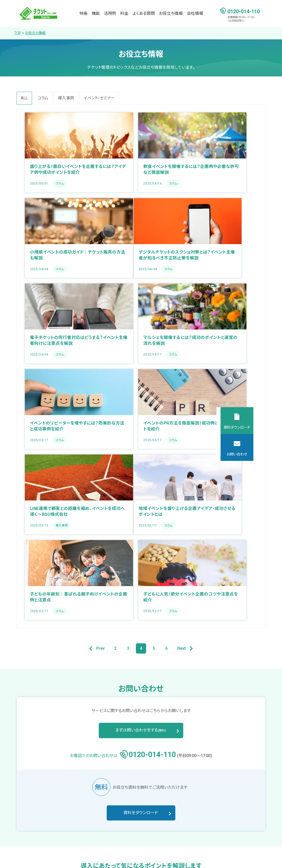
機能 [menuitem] (96, 13)
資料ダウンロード (265, 427)
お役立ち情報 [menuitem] (171, 13)
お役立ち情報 (35, 33)
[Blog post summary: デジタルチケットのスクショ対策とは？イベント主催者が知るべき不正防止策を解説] (61, 238)
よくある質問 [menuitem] (144, 13)
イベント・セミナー (99, 98)
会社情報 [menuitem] (195, 13)
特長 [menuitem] (83, 13)
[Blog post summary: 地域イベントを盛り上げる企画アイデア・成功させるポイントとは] (61, 409)
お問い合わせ (265, 454)
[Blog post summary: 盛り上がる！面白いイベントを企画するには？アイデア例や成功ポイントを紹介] (61, 152)
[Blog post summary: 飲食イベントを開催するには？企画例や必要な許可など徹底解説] (141, 152)
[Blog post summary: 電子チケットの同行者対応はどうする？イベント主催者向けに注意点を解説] (141, 238)
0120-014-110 (244, 11)
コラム (43, 98)
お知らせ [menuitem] (238, 813)
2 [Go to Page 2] (115, 477)
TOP (18, 33)
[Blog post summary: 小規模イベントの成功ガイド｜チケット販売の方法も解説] (221, 152)
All (24, 98)
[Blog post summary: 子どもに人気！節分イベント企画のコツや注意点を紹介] (221, 409)
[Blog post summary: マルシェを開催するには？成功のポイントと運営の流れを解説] (221, 238)
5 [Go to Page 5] (154, 477)
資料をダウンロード (141, 642)
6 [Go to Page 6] (166, 477)
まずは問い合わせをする (141, 559)
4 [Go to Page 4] (141, 477)
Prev (97, 478)
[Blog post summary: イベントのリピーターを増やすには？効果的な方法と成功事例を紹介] (61, 323)
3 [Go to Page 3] (128, 477)
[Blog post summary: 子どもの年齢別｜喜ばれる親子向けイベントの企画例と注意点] (141, 409)
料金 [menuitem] (124, 13)
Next (185, 478)
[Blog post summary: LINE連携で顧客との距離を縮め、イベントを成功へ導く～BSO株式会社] (221, 323)
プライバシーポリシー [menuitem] (33, 858)
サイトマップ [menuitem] (67, 858)
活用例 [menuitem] (110, 13)
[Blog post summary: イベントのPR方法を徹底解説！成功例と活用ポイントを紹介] (141, 323)
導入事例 (66, 98)
